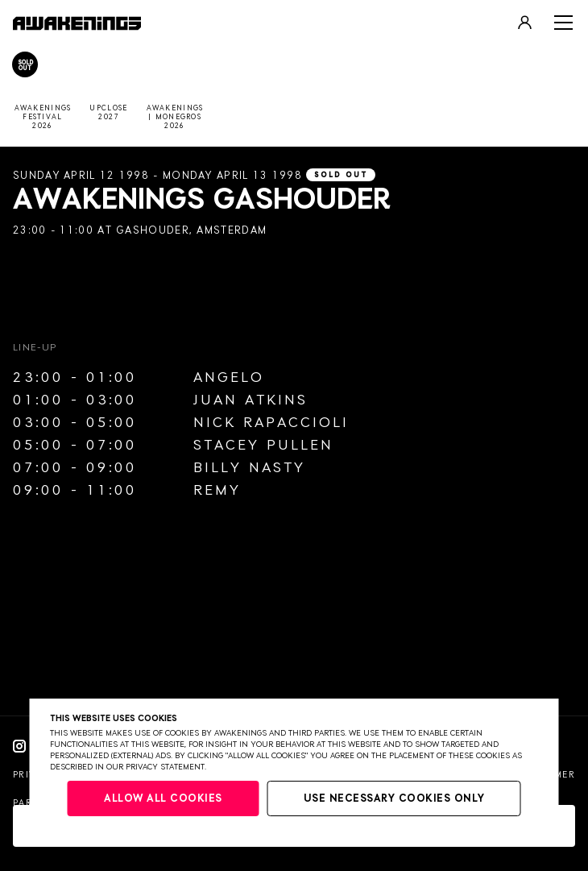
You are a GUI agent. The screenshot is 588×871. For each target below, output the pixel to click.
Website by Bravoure (71, 839)
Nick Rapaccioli (271, 423)
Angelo (229, 378)
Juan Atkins (251, 400)
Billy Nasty (249, 468)
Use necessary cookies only (394, 799)
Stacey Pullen (263, 446)
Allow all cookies (163, 799)
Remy (217, 491)
